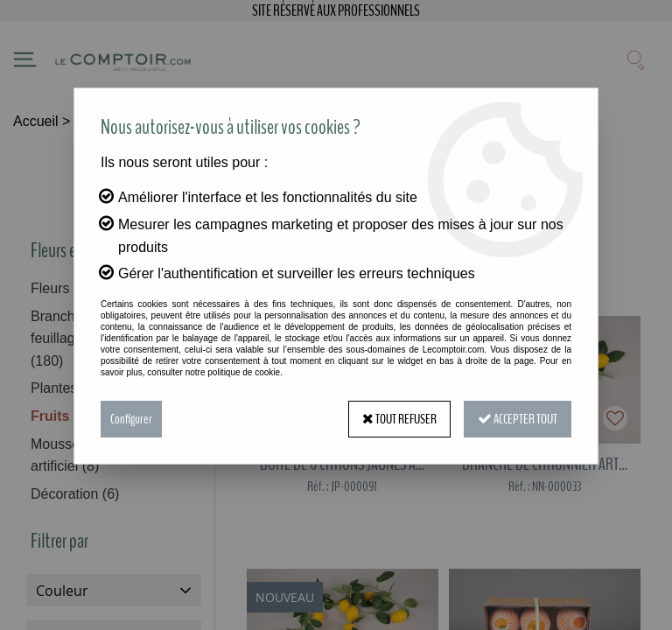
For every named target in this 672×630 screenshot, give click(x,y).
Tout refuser (399, 419)
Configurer (131, 419)
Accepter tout (518, 419)
